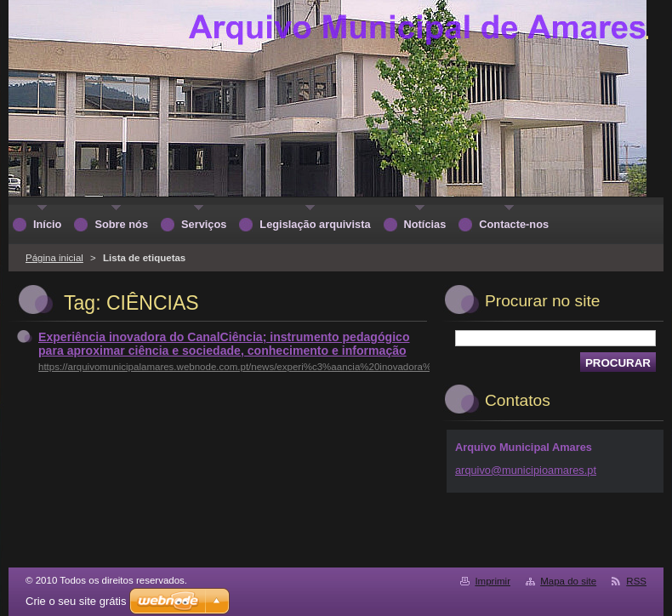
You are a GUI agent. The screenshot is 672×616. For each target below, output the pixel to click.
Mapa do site (568, 581)
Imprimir (493, 581)
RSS (636, 581)
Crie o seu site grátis (76, 601)
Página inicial (54, 258)
